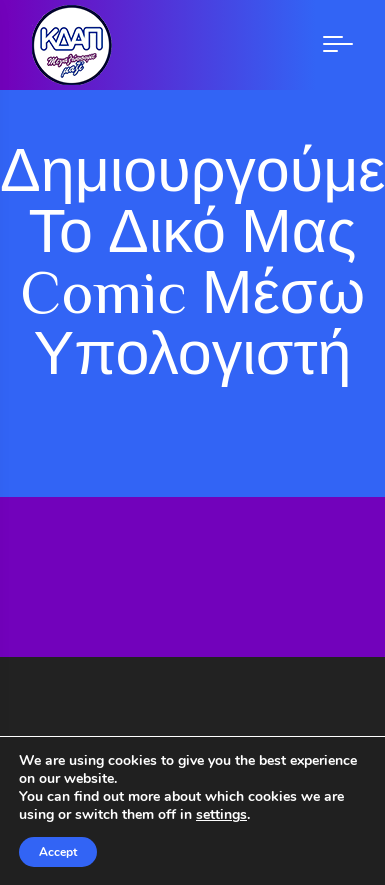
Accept (58, 852)
